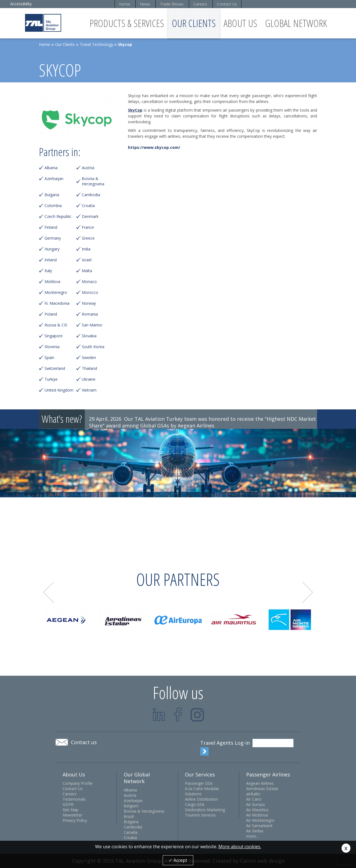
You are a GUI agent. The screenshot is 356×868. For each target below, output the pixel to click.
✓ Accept (178, 860)
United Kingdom (59, 390)
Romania (90, 314)
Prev (49, 592)
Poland (51, 314)
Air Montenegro (260, 820)
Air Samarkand (259, 826)
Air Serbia (255, 831)
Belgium (131, 806)
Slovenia (52, 347)
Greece (88, 238)
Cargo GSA (195, 804)
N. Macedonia (57, 303)
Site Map (71, 810)
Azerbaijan (54, 179)
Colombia (53, 206)
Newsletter (72, 815)
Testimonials (74, 799)
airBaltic (253, 794)
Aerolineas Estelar (262, 789)
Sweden (89, 357)
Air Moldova (257, 815)
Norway (89, 303)
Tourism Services (200, 815)
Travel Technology (97, 44)
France (88, 227)
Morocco (90, 292)
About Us (240, 23)
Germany (53, 238)
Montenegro (56, 292)
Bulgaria (52, 195)
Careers (200, 4)
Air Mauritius (257, 810)
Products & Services (127, 23)
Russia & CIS (56, 325)
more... (252, 836)
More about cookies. (240, 847)
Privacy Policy (75, 820)
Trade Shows (172, 4)
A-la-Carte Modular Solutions (202, 791)
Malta (87, 271)
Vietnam (89, 390)
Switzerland (55, 368)
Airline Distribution (201, 799)
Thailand (89, 368)
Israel (87, 260)
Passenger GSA (199, 783)
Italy (48, 271)
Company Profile (78, 783)
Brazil (129, 816)
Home (125, 4)
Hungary (52, 249)
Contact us (84, 742)
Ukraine (89, 379)
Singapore (54, 336)
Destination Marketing (205, 810)
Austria (88, 168)
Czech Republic (58, 216)
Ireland (51, 260)
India (86, 249)
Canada (131, 832)
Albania (51, 168)
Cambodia (91, 195)
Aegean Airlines (260, 783)
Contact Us (227, 4)
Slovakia (89, 336)
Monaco (89, 281)
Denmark (90, 216)
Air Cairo (254, 799)
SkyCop (135, 110)
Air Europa (255, 804)
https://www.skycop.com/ (154, 147)
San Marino (92, 325)
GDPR (68, 804)
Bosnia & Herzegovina (93, 181)
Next (308, 592)
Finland (51, 227)
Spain (49, 357)
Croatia (88, 206)
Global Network (296, 23)
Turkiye (51, 379)
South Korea (93, 347)
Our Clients (194, 23)
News (145, 4)
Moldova (52, 281)
